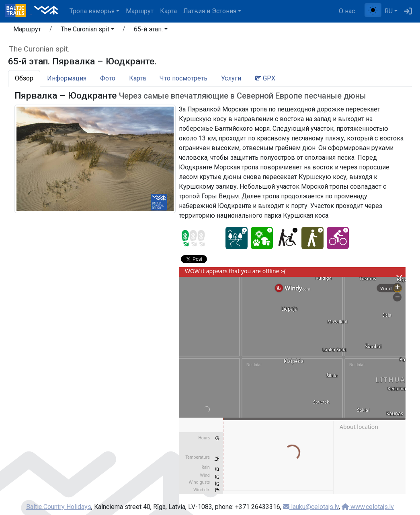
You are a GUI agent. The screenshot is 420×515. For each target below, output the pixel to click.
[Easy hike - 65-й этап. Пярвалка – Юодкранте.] (312, 238)
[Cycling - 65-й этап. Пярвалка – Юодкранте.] (338, 238)
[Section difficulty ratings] (193, 238)
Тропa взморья (92, 11)
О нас (347, 11)
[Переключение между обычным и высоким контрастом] (373, 10)
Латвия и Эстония (210, 11)
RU (389, 11)
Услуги (231, 78)
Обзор (24, 78)
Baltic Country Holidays (59, 507)
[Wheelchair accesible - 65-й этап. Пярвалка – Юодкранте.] (287, 238)
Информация (67, 78)
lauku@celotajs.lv (311, 507)
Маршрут (140, 11)
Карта (168, 11)
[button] (87, 31)
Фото (108, 78)
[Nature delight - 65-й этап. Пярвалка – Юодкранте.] (262, 238)
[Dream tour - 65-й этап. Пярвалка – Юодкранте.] (237, 238)
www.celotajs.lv (368, 507)
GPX (265, 78)
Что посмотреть (183, 78)
